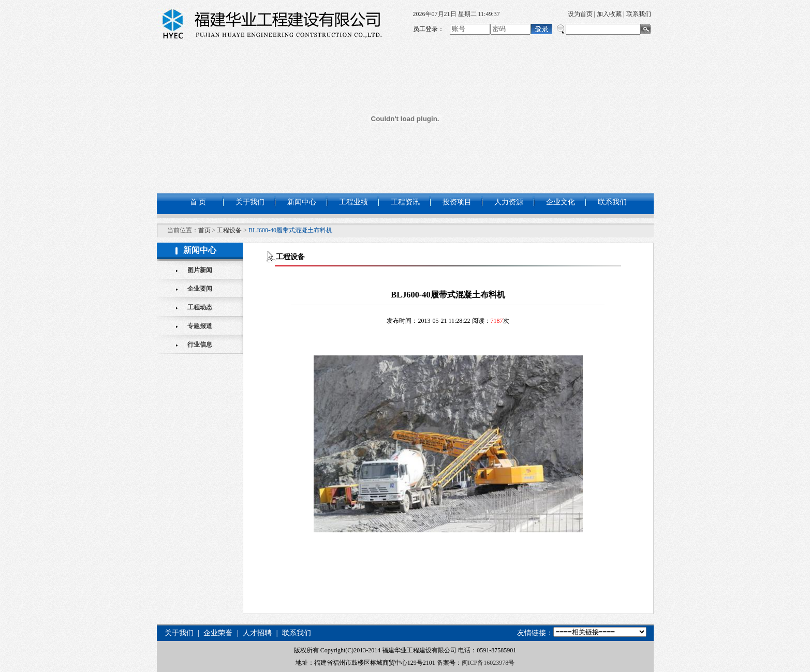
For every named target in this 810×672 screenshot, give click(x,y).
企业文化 (561, 202)
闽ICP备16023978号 (488, 663)
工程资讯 (405, 202)
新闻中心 (302, 202)
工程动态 (200, 307)
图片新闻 (200, 270)
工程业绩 (354, 202)
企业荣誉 (218, 633)
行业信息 (200, 345)
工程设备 (229, 230)
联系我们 (639, 14)
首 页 (198, 202)
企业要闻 (200, 289)
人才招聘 (257, 633)
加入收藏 (609, 14)
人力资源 (509, 202)
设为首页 (580, 14)
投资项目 (457, 202)
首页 (204, 230)
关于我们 (250, 202)
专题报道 (200, 326)
